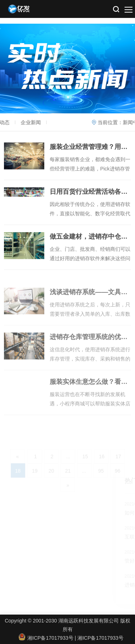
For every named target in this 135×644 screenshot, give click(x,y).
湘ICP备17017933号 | (48, 638)
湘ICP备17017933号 (100, 638)
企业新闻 (22, 122)
